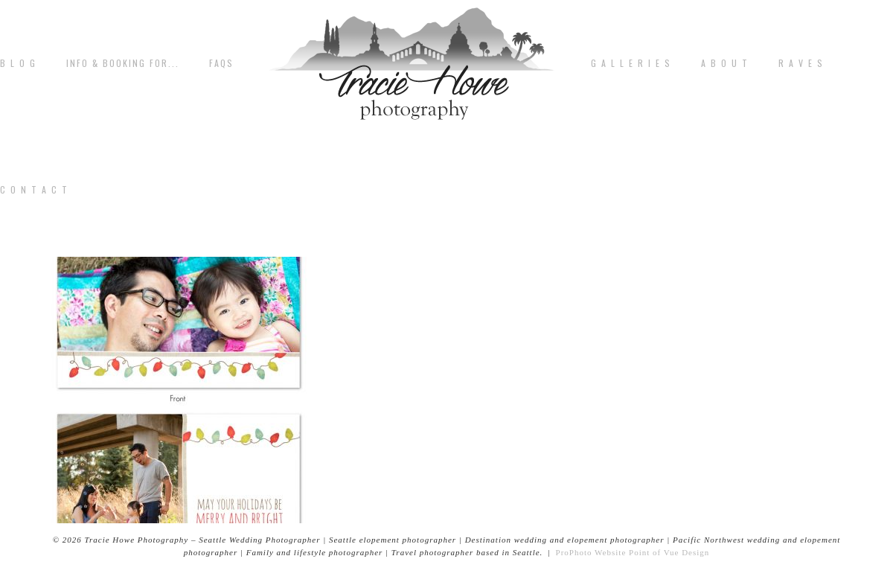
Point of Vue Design (669, 552)
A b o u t (725, 63)
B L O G (18, 63)
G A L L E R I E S (631, 63)
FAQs (221, 63)
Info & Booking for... (123, 63)
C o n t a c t (34, 190)
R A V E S (801, 63)
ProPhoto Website (591, 552)
